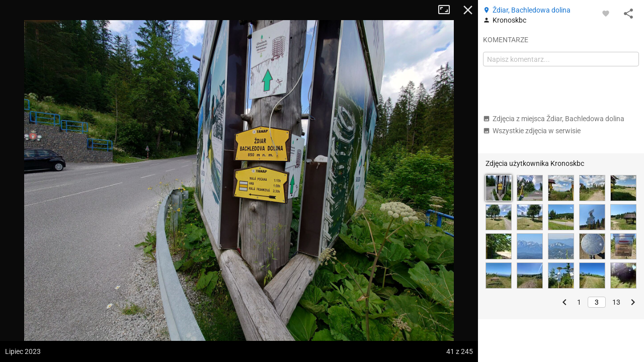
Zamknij (468, 10)
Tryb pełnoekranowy (448, 10)
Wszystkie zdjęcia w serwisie (532, 131)
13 (616, 302)
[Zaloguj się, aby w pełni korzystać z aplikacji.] (606, 13)
